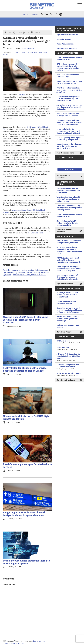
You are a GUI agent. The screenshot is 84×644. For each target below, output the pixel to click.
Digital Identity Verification (67, 35)
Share (10, 33)
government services (24, 272)
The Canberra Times (35, 233)
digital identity (8, 272)
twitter (51, 14)
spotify (61, 14)
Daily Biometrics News (65, 153)
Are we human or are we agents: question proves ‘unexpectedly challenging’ (69, 107)
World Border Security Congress (70, 374)
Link (28, 33)
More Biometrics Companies (63, 176)
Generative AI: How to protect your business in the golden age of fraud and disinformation (69, 310)
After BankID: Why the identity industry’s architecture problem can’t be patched (69, 208)
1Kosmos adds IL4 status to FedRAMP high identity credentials (26, 418)
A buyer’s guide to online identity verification (66, 303)
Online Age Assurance (65, 44)
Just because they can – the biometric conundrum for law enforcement (68, 191)
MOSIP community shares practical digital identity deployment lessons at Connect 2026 (69, 250)
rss (42, 14)
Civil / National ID (32, 52)
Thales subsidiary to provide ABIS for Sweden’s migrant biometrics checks (68, 99)
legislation (7, 275)
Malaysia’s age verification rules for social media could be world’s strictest (69, 146)
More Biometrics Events (66, 380)
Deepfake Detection (64, 39)
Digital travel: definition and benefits (68, 326)
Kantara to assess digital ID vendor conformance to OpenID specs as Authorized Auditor (69, 122)
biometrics (16, 270)
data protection (28, 270)
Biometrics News (20, 52)
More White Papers (64, 332)
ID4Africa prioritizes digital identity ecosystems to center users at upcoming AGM (69, 269)
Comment (38, 33)
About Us (25, 14)
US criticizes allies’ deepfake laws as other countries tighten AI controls (69, 90)
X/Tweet (19, 33)
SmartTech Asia (70, 349)
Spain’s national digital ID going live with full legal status (69, 82)
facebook (56, 14)
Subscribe (35, 14)
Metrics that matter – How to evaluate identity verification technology (68, 319)
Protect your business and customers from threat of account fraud (67, 295)
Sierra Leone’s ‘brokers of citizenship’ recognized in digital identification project (68, 277)
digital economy (42, 270)
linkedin (47, 14)
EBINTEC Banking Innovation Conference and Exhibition (70, 367)
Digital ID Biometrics (65, 284)
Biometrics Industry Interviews (64, 231)
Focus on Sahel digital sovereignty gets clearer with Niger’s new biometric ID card (68, 131)
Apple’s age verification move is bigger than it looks (69, 59)
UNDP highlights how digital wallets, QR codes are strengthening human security (69, 260)
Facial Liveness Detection (67, 49)
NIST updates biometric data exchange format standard (68, 115)
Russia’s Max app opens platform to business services (27, 466)
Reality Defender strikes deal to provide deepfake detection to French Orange (25, 369)
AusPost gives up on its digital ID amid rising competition (69, 139)
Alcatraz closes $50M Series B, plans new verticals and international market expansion (25, 320)
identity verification (42, 272)
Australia (22, 95)
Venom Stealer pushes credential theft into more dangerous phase (26, 562)
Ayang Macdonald (28, 48)
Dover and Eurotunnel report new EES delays (68, 76)
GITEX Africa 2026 (70, 342)
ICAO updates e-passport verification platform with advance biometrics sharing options (68, 67)
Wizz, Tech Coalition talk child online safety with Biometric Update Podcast (68, 199)
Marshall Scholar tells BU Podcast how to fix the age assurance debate (67, 223)
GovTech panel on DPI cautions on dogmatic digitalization (69, 242)
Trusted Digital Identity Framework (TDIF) (29, 275)
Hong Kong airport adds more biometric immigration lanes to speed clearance (25, 514)
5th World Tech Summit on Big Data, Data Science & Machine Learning (70, 357)
